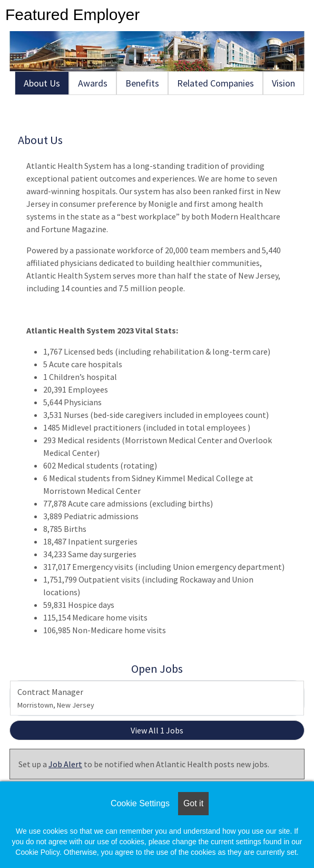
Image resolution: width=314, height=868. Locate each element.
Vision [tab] (283, 83)
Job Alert (65, 764)
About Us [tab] (42, 83)
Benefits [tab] (142, 83)
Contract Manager (56, 698)
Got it (193, 803)
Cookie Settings (140, 803)
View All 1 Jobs (157, 730)
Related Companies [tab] (215, 83)
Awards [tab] (93, 83)
